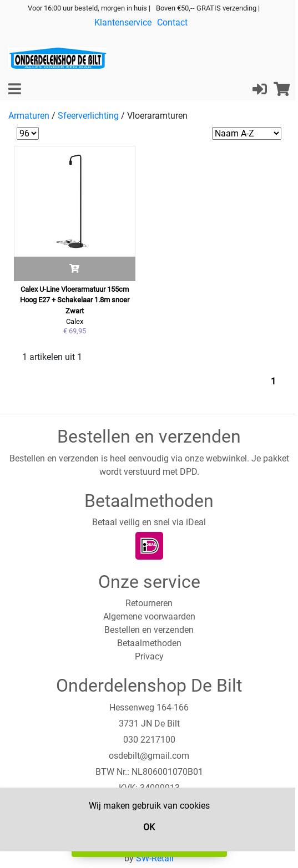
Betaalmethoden (149, 643)
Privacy (149, 656)
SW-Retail (155, 858)
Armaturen (29, 116)
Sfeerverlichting (88, 116)
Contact (172, 22)
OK (149, 827)
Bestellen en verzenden (149, 630)
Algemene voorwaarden (149, 616)
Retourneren (149, 603)
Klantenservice (123, 22)
